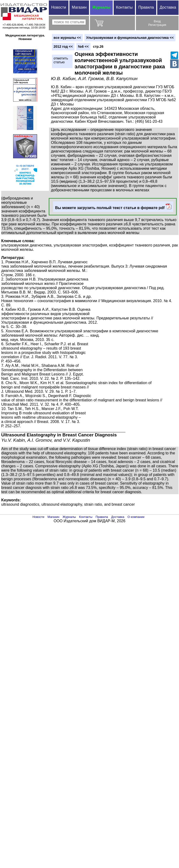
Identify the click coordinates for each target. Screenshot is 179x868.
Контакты (124, 7)
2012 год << (63, 47)
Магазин (79, 7)
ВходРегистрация (157, 23)
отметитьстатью (61, 60)
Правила (146, 7)
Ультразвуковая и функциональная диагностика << (130, 38)
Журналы (101, 7)
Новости (59, 7)
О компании (136, 517)
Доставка (168, 7)
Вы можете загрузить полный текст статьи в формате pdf (113, 207)
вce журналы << (67, 38)
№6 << (83, 47)
